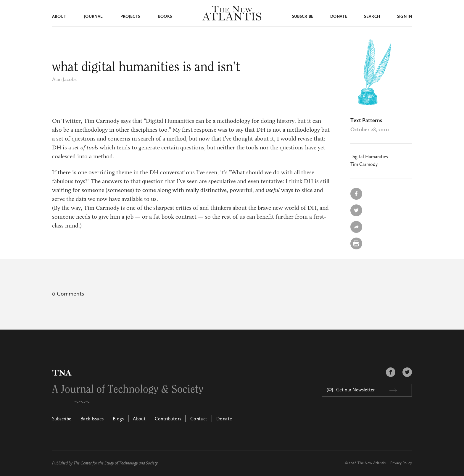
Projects (130, 17)
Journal (93, 17)
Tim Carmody (364, 165)
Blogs (118, 419)
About (59, 17)
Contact (199, 419)
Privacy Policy (401, 463)
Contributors (168, 419)
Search (372, 17)
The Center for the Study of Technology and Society (116, 463)
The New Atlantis (372, 463)
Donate (339, 17)
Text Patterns (366, 121)
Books (165, 17)
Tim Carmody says (107, 121)
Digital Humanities (369, 157)
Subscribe (303, 17)
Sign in (405, 17)
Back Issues (92, 419)
